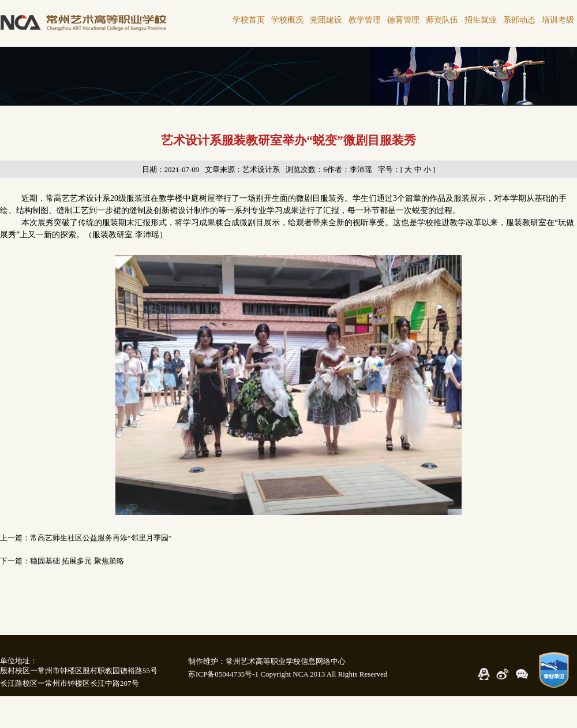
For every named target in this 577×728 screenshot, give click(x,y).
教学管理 (365, 20)
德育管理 (403, 20)
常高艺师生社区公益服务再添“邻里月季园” (101, 538)
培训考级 (558, 20)
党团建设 (326, 20)
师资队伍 (442, 20)
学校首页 (249, 20)
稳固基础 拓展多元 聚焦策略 (77, 561)
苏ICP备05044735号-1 (223, 674)
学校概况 (287, 20)
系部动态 (519, 20)
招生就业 (481, 20)
